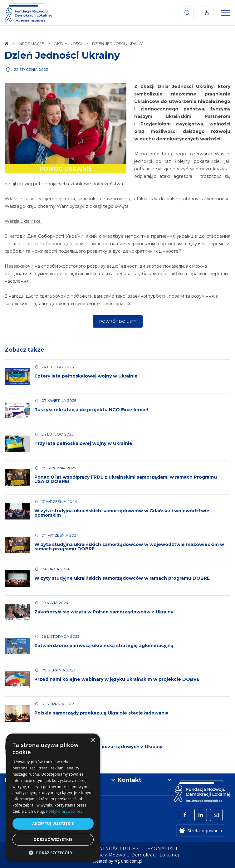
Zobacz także (24, 350)
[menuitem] (163, 849)
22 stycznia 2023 (31, 69)
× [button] (93, 740)
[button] (53, 853)
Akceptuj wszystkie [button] (53, 824)
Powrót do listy (118, 321)
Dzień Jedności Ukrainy (62, 55)
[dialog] (53, 798)
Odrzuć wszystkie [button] (53, 839)
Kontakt (130, 780)
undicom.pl (129, 861)
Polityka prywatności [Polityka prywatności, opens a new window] (65, 811)
